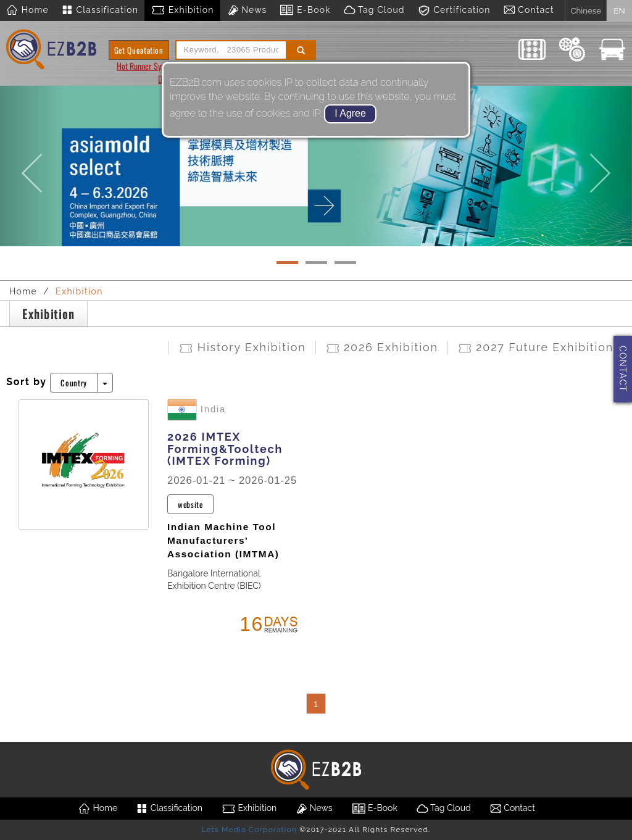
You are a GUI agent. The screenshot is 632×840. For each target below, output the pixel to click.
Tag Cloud (374, 10)
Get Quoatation (139, 50)
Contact (529, 10)
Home (27, 10)
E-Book (305, 10)
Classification (100, 10)
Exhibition (182, 10)
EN (619, 10)
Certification (454, 10)
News (247, 10)
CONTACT (623, 369)
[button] (31, 162)
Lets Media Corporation (249, 830)
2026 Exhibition (382, 347)
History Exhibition (242, 347)
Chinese (586, 10)
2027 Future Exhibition (535, 347)
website (190, 504)
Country (74, 383)
